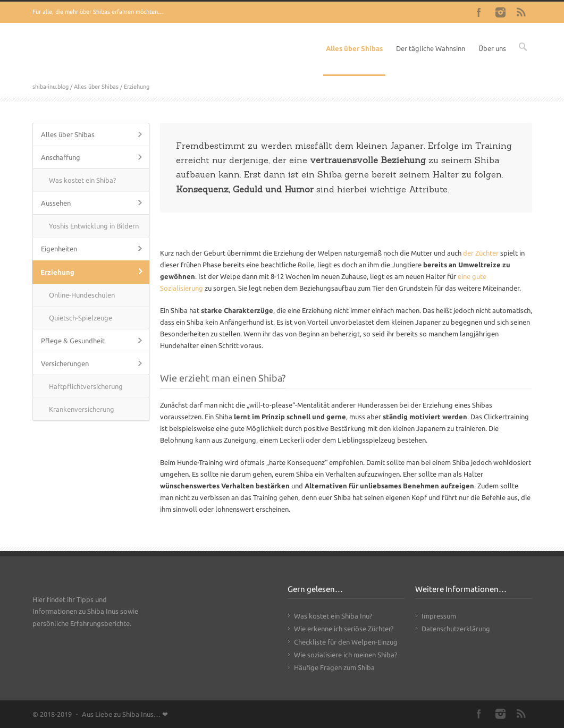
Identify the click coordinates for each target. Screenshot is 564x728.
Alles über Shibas (354, 48)
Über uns (492, 48)
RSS (521, 12)
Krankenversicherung (82, 409)
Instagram (500, 12)
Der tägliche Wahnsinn (431, 48)
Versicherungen (65, 363)
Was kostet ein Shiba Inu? (333, 616)
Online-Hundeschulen (82, 295)
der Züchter (481, 253)
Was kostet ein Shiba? (82, 180)
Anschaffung (61, 157)
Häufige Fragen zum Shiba (334, 667)
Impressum (439, 616)
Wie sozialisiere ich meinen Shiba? (346, 655)
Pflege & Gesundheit (73, 341)
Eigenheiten (59, 249)
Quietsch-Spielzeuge (81, 318)
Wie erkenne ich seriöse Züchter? (344, 629)
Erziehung (57, 272)
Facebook (479, 12)
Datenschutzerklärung (456, 629)
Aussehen (56, 203)
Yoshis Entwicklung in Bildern (94, 226)
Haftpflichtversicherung (86, 386)
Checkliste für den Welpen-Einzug (346, 642)
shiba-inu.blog (50, 87)
